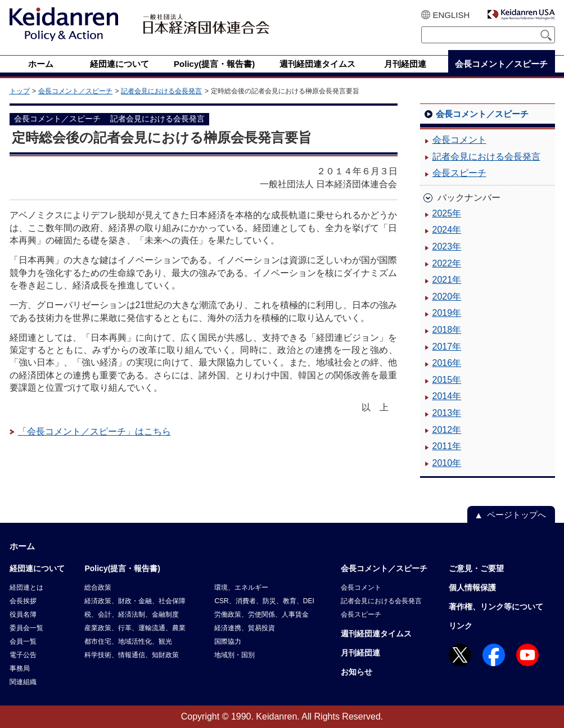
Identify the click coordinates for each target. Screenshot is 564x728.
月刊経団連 (360, 653)
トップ (20, 91)
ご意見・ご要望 (476, 568)
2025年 (447, 213)
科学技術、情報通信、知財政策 (132, 655)
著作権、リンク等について (496, 607)
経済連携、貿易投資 (245, 628)
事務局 (20, 668)
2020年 (447, 297)
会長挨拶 (23, 601)
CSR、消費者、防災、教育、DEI (264, 601)
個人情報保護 (472, 587)
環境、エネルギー (241, 587)
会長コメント (459, 140)
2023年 (447, 247)
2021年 (447, 280)
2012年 (447, 430)
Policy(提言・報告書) (122, 568)
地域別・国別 (234, 655)
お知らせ (357, 672)
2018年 (447, 330)
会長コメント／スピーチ (75, 91)
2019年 (447, 313)
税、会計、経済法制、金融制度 (132, 614)
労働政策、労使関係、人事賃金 (261, 614)
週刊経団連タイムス (376, 634)
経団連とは (26, 587)
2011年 (447, 446)
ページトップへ (516, 515)
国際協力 (228, 641)
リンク (461, 626)
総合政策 (98, 587)
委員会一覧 (26, 628)
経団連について (37, 568)
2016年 (447, 363)
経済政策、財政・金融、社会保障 (135, 601)
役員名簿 (23, 614)
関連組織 (23, 682)
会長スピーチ (459, 173)
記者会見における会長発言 (161, 91)
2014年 (447, 396)
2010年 (447, 463)
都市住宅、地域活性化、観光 (128, 641)
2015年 (447, 380)
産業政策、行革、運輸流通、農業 (135, 628)
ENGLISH (452, 15)
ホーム (22, 546)
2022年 (447, 263)
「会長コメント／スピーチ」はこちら (94, 431)
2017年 (447, 347)
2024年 (447, 230)
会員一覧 (23, 641)
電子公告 (23, 655)
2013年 (447, 413)
